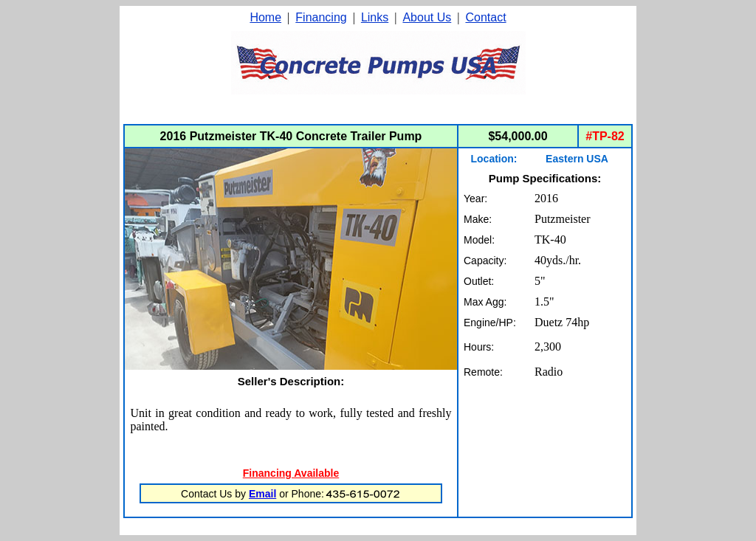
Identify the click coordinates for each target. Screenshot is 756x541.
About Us (427, 17)
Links (375, 17)
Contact (485, 17)
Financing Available (291, 473)
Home (265, 17)
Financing (321, 17)
